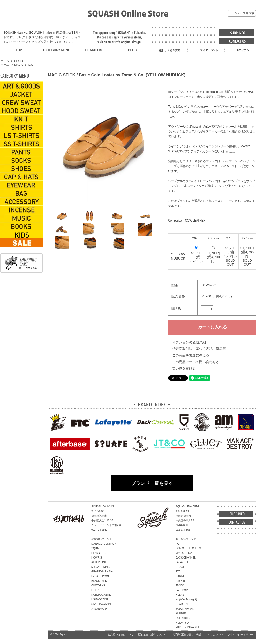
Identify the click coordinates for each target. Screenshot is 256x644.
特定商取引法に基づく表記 (186, 635)
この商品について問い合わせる (196, 362)
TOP (19, 50)
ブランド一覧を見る (152, 483)
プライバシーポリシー (240, 635)
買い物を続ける (184, 368)
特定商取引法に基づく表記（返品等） (201, 349)
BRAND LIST (95, 50)
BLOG (133, 50)
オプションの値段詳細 (189, 342)
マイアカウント (209, 50)
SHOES (19, 61)
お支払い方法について (121, 635)
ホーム (5, 61)
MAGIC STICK (23, 65)
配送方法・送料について (152, 635)
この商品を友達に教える (191, 355)
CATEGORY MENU (57, 50)
